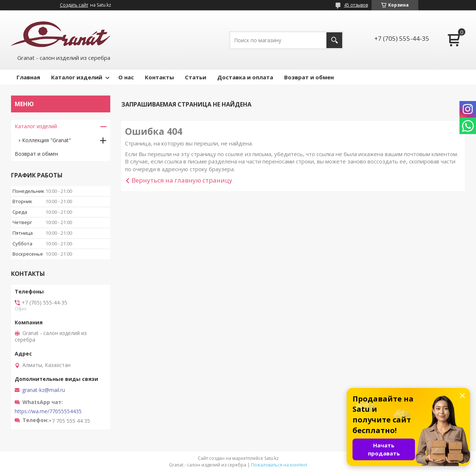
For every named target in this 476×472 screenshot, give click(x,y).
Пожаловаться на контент (279, 465)
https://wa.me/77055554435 (48, 411)
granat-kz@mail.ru (44, 390)
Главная (28, 77)
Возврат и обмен (309, 77)
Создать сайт (74, 5)
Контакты (159, 77)
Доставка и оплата (245, 77)
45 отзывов (356, 5)
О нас (126, 77)
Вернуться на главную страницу (182, 180)
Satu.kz (271, 458)
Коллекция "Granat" (46, 140)
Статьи (196, 77)
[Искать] (334, 40)
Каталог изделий (77, 77)
